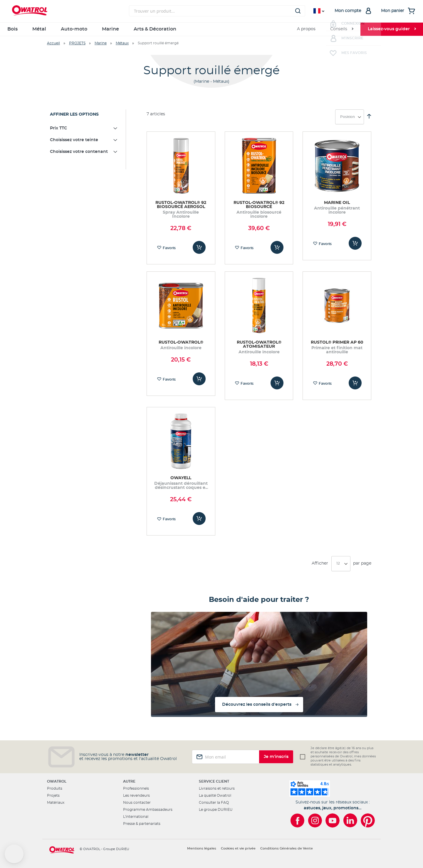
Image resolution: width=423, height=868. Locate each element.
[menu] (211, 29)
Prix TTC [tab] (58, 128)
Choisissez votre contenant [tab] (79, 152)
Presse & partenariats (142, 824)
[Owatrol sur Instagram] (315, 820)
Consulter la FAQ (214, 803)
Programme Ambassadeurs (148, 810)
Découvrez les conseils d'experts (257, 705)
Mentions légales (202, 848)
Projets (53, 796)
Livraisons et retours (217, 788)
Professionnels (136, 788)
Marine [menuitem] (110, 29)
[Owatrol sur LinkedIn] (350, 820)
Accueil (53, 43)
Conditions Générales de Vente (287, 848)
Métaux (122, 43)
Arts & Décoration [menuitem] (155, 29)
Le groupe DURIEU (216, 810)
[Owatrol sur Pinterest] (368, 820)
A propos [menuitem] (306, 29)
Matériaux (56, 803)
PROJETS (77, 43)
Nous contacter (137, 803)
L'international (136, 817)
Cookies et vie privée (238, 848)
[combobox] (217, 11)
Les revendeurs (136, 796)
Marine (101, 43)
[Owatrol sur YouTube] (333, 820)
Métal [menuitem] (39, 29)
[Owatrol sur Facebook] (297, 820)
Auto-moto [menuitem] (74, 29)
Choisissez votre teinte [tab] (74, 140)
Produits (55, 788)
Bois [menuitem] (12, 29)
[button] (14, 854)
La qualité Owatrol (215, 796)
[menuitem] (342, 29)
